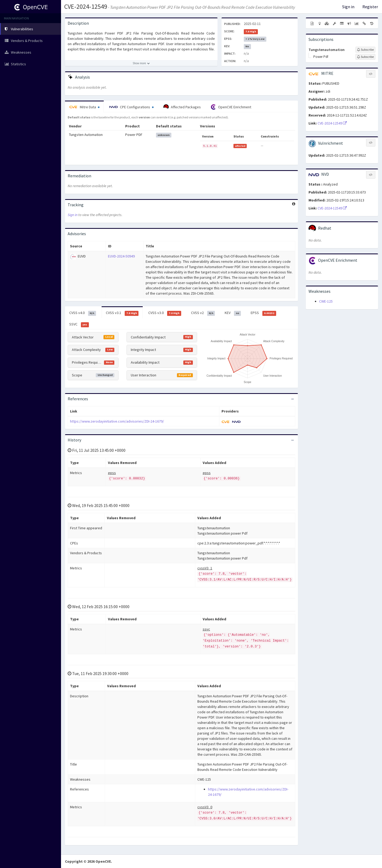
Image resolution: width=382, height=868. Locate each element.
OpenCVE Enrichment (231, 107)
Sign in (348, 7)
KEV (233, 313)
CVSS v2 (203, 313)
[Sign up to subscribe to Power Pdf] (365, 57)
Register (370, 7)
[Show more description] (141, 63)
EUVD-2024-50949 (121, 256)
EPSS (263, 313)
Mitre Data (84, 107)
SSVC (79, 324)
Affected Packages (182, 107)
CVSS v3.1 (122, 313)
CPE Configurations (131, 107)
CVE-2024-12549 (86, 7)
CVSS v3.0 (165, 313)
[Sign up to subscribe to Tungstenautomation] (365, 50)
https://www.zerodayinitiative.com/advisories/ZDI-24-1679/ (117, 421)
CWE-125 (326, 301)
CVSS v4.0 (83, 313)
